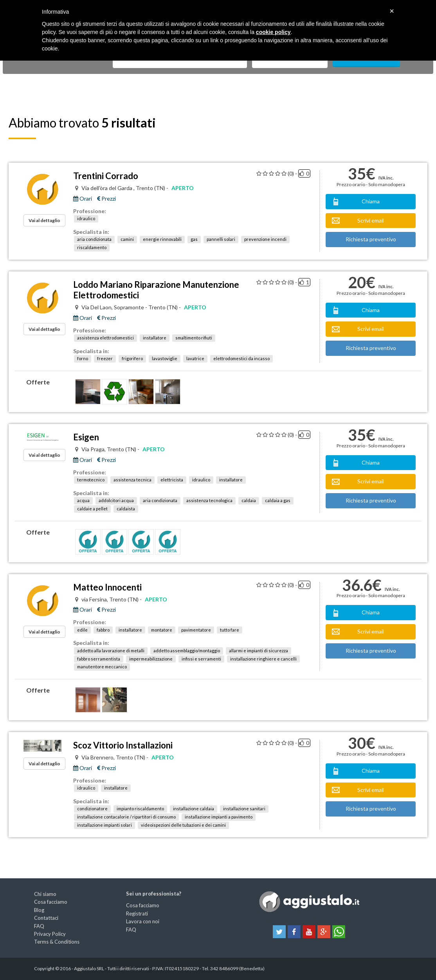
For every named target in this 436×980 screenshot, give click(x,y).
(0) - (292, 174)
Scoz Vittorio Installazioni (123, 745)
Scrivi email (371, 220)
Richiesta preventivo (371, 239)
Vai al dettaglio (44, 220)
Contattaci (46, 918)
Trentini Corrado (106, 176)
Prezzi (106, 199)
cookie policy (273, 32)
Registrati (137, 914)
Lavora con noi (143, 921)
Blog (39, 910)
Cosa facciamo (51, 902)
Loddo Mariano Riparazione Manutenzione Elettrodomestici (156, 290)
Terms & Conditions (57, 942)
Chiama (371, 201)
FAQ (39, 926)
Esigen (86, 437)
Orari (83, 199)
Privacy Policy (50, 934)
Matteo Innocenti (107, 587)
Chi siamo (45, 894)
